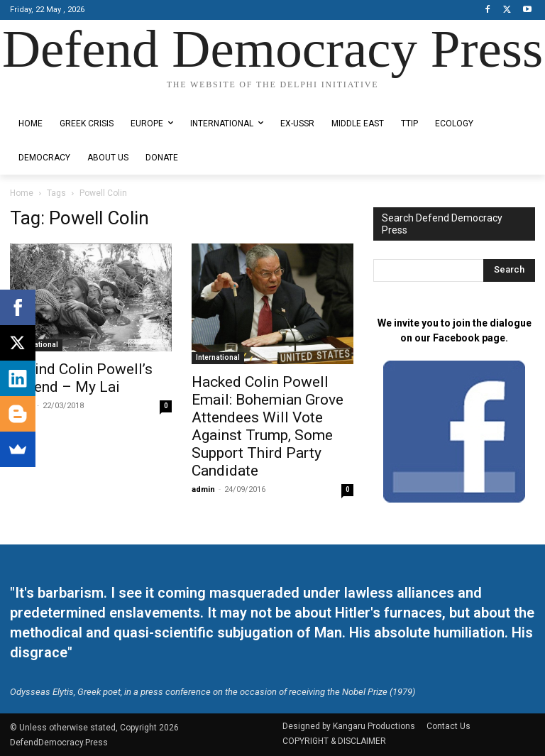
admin (203, 489)
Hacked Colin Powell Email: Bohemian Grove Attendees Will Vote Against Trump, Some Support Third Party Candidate (268, 426)
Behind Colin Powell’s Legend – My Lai (81, 378)
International (36, 345)
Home (22, 193)
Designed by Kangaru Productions (65, 97)
